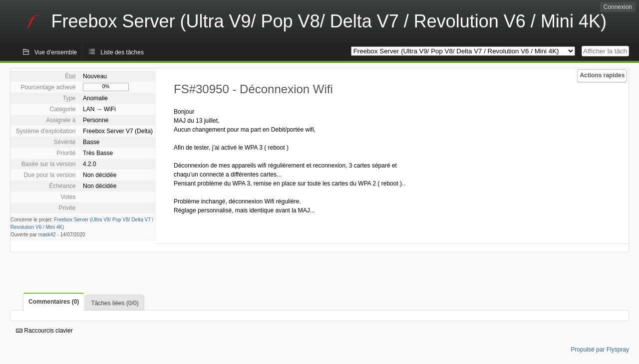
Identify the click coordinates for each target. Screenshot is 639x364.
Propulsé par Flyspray (600, 350)
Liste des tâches (122, 52)
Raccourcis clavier (44, 331)
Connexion (618, 7)
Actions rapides (602, 75)
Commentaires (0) (54, 302)
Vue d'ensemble (56, 52)
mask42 (47, 235)
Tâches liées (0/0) (115, 303)
